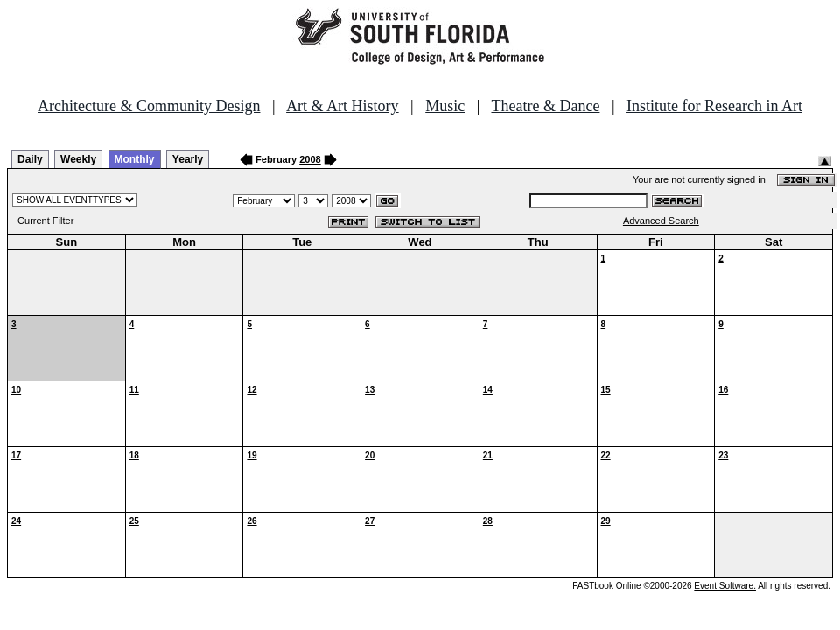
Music (445, 106)
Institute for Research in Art (714, 106)
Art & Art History (343, 106)
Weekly (78, 159)
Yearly (188, 159)
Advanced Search (661, 220)
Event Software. (725, 586)
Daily (30, 159)
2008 (310, 159)
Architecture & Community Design (149, 106)
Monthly (135, 159)
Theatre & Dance (545, 106)
